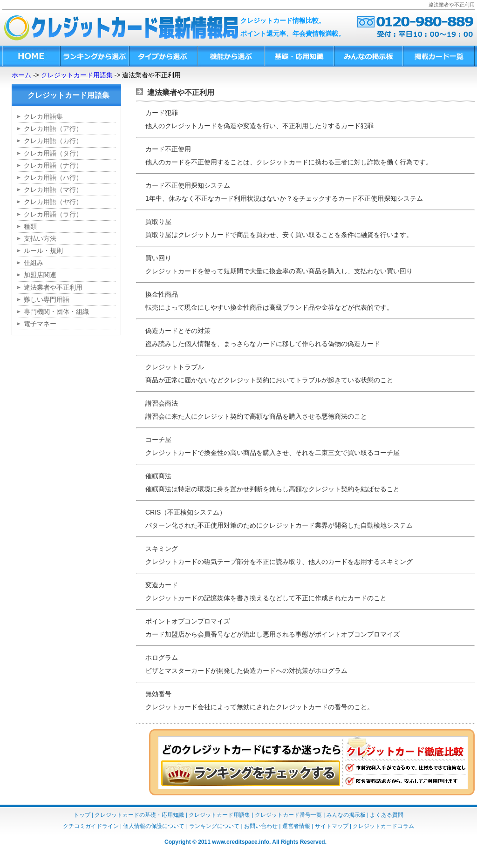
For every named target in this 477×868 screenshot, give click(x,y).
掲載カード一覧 (439, 56)
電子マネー (40, 324)
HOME (31, 56)
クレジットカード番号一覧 (288, 815)
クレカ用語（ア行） (53, 129)
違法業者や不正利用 (53, 287)
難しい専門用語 (47, 299)
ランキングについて (214, 826)
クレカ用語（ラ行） (53, 214)
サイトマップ (332, 826)
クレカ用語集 (43, 116)
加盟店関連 (40, 275)
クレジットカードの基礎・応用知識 (139, 815)
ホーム (21, 75)
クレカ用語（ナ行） (53, 165)
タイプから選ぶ (163, 56)
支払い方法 (40, 238)
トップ (82, 815)
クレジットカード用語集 (77, 75)
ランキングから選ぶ (94, 56)
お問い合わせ (261, 826)
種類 (30, 226)
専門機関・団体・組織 (56, 312)
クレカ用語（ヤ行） (53, 202)
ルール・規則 (43, 251)
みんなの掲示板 (368, 56)
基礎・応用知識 (299, 56)
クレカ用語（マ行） (53, 190)
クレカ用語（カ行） (53, 141)
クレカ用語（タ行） (53, 153)
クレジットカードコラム (383, 826)
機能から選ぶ (231, 56)
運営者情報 (296, 826)
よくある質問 (387, 815)
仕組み (34, 263)
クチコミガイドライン (91, 826)
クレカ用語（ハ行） (53, 177)
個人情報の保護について (154, 826)
